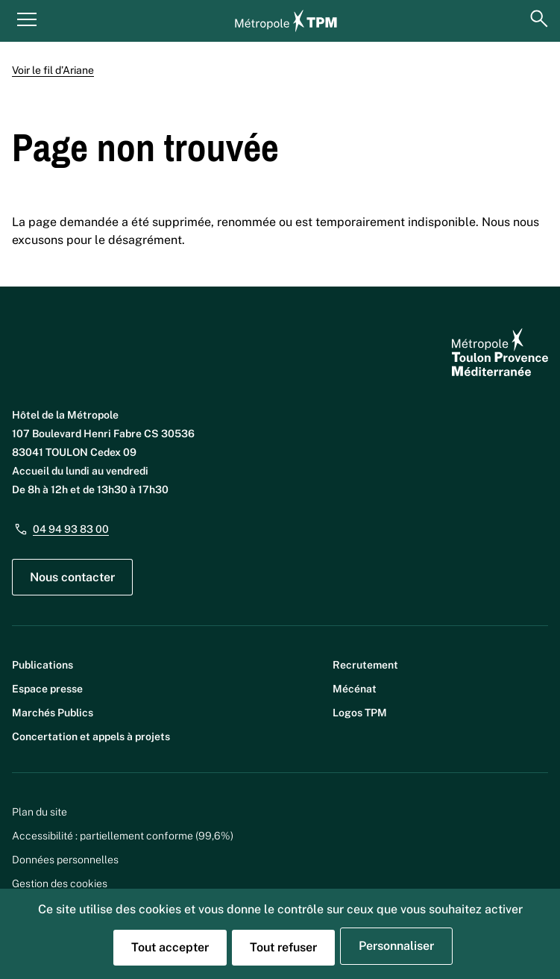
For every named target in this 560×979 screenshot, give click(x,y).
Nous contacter (72, 577)
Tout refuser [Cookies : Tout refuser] (283, 947)
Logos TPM (360, 713)
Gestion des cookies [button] (60, 883)
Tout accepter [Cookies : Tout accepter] (170, 947)
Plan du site (40, 812)
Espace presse (47, 689)
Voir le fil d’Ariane (53, 70)
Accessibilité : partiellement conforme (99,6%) (123, 836)
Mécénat (355, 689)
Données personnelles (65, 860)
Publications (43, 665)
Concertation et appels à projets (91, 736)
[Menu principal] (27, 19)
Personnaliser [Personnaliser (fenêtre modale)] (396, 946)
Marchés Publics (53, 713)
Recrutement (365, 665)
